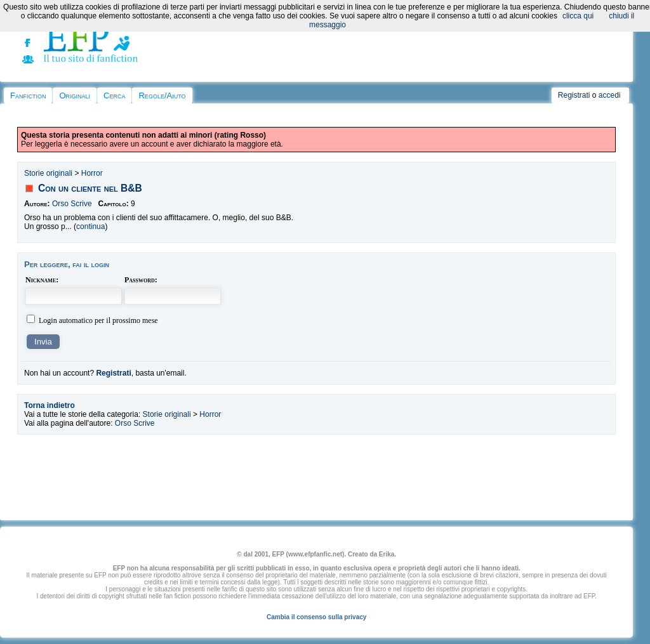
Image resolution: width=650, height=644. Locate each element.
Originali (75, 95)
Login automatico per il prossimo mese (98, 320)
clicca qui (578, 16)
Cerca (114, 95)
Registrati (574, 95)
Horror (92, 173)
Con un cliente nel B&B (90, 188)
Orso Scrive (72, 204)
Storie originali (48, 173)
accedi (610, 95)
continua (90, 227)
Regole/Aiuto (162, 95)
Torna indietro (50, 405)
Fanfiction (28, 95)
